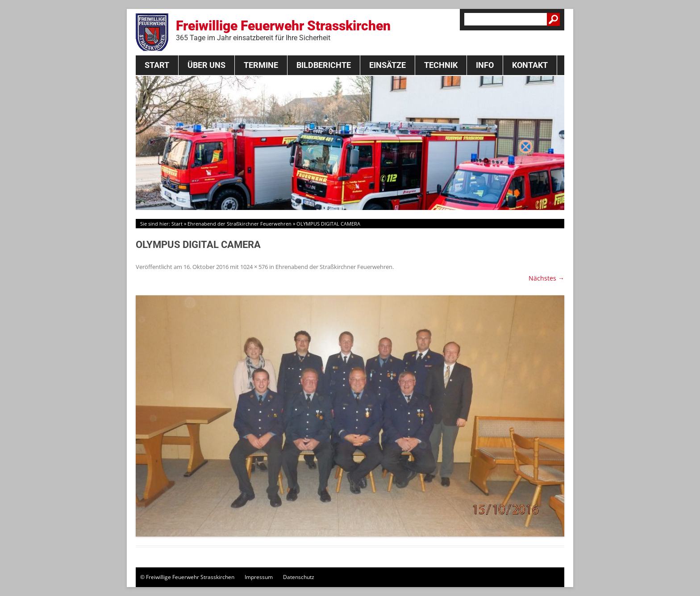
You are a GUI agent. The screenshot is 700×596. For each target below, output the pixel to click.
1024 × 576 (254, 267)
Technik (441, 65)
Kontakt (530, 65)
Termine (261, 65)
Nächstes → (546, 278)
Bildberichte (324, 65)
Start (157, 65)
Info (485, 65)
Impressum (259, 577)
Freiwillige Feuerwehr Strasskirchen (283, 30)
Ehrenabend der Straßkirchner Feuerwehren (240, 224)
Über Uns (206, 65)
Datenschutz (299, 577)
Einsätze (387, 65)
